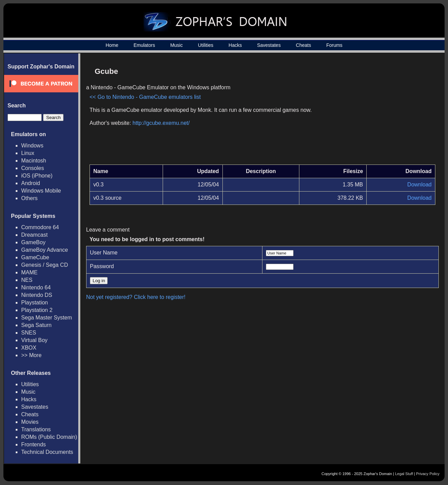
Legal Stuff (404, 474)
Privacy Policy (428, 474)
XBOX (29, 348)
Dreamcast (34, 235)
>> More (31, 355)
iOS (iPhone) (37, 176)
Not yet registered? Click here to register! (136, 297)
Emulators (144, 45)
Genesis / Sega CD (45, 265)
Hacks (235, 45)
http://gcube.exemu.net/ (161, 123)
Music (177, 45)
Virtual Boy (34, 340)
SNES (29, 333)
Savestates (269, 45)
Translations (36, 429)
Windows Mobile (41, 191)
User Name (104, 253)
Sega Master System (47, 318)
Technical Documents (47, 452)
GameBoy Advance (45, 250)
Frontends (33, 444)
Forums (334, 45)
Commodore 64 (40, 227)
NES (27, 280)
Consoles (33, 168)
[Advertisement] (377, 112)
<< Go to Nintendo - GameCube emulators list (145, 97)
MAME (29, 272)
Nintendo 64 (36, 287)
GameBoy (33, 242)
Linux (28, 153)
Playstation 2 (37, 310)
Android (31, 183)
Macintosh (34, 161)
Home (112, 45)
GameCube (35, 257)
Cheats (303, 45)
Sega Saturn (36, 325)
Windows (32, 146)
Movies (30, 422)
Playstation (35, 303)
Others (29, 198)
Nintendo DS (37, 295)
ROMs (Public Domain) (49, 437)
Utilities (206, 45)
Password (102, 266)
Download (419, 185)
